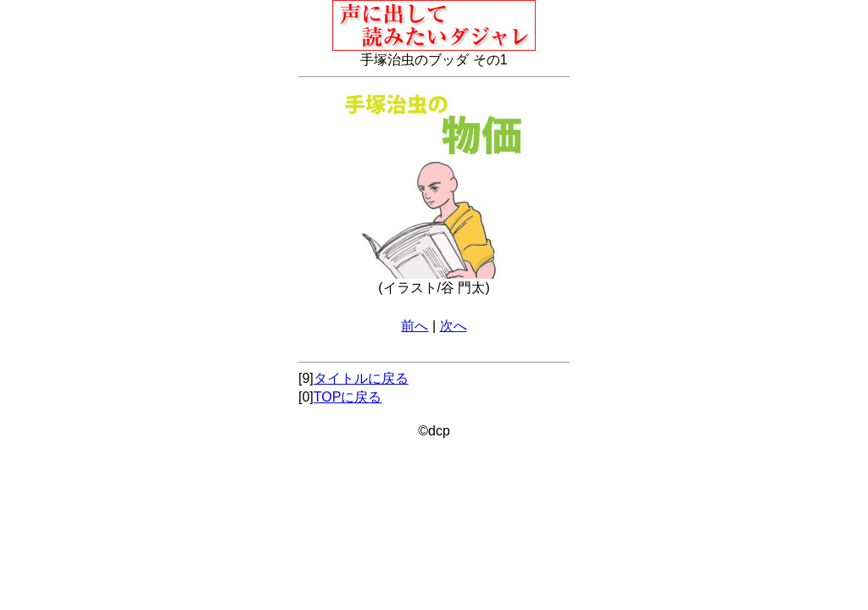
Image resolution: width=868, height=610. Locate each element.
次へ (453, 326)
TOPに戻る (348, 397)
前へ (415, 326)
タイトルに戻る (361, 378)
